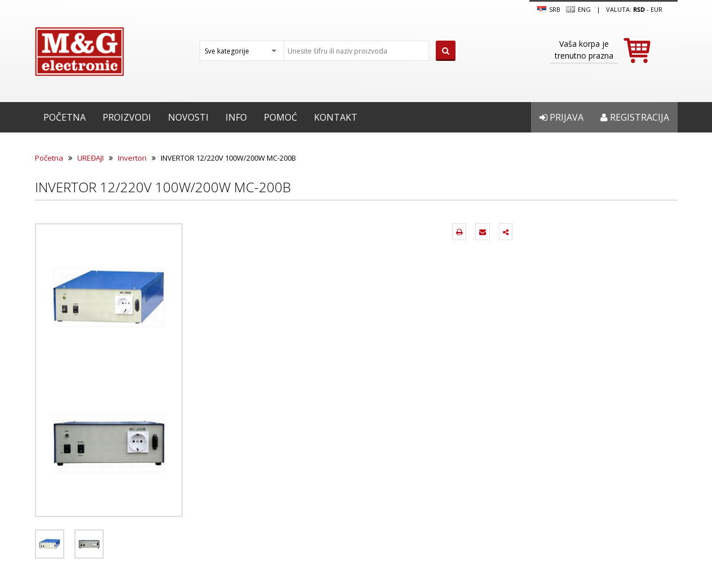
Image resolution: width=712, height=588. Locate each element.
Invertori (132, 158)
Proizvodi (127, 117)
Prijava (561, 117)
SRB (549, 10)
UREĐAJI (90, 158)
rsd (639, 9)
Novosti (188, 117)
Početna (65, 117)
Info (236, 117)
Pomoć (280, 117)
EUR (656, 9)
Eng (578, 10)
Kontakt (336, 117)
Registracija (635, 117)
